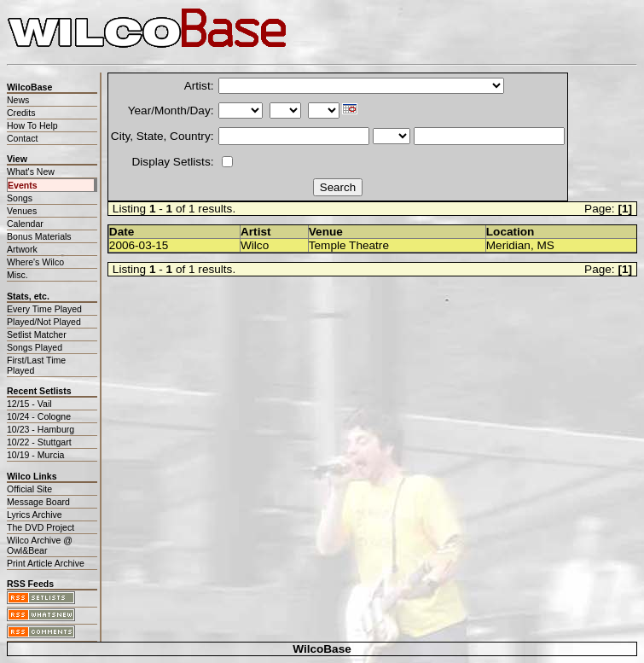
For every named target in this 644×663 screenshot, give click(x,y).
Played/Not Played (44, 322)
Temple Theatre (349, 245)
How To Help (32, 125)
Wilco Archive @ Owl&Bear (40, 545)
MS (545, 245)
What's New (31, 172)
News (18, 100)
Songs (20, 198)
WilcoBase (322, 649)
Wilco (255, 245)
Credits (21, 113)
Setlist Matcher (37, 334)
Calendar (25, 224)
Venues (22, 211)
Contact (22, 138)
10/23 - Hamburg (41, 429)
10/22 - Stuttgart (39, 442)
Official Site (29, 489)
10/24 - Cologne (39, 416)
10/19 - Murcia (35, 455)
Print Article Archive (46, 563)
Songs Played (35, 347)
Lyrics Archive (35, 515)
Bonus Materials (39, 236)
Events (23, 185)
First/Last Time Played (36, 365)
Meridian (508, 245)
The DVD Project (41, 527)
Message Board (38, 502)
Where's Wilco (35, 262)
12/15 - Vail (29, 404)
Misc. (17, 275)
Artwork (22, 249)
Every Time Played (44, 309)
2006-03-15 (139, 245)
